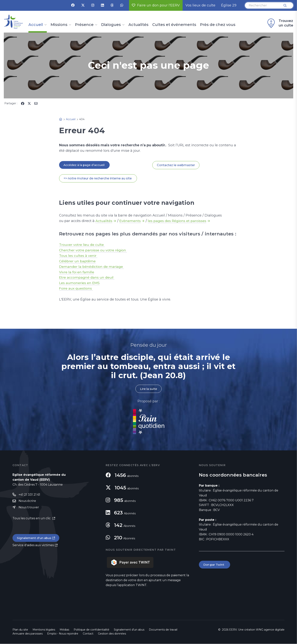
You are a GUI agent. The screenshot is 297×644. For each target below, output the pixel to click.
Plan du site (20, 630)
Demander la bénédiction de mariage (92, 267)
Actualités (138, 25)
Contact (88, 634)
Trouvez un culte (280, 23)
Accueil (36, 25)
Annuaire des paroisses (28, 634)
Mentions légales (44, 630)
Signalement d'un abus (34, 538)
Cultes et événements (174, 25)
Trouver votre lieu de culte (82, 245)
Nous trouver (29, 508)
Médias (64, 630)
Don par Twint (215, 565)
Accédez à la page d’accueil (85, 165)
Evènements (130, 221)
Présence (84, 25)
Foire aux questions (76, 289)
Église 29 (229, 5)
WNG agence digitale (270, 630)
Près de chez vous (218, 25)
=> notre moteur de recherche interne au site (98, 178)
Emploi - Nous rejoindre (63, 634)
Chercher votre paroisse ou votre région (93, 250)
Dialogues (111, 25)
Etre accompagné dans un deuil (87, 278)
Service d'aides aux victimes (33, 546)
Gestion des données (112, 634)
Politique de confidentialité (91, 630)
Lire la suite (148, 389)
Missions (59, 25)
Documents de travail (163, 630)
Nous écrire (27, 501)
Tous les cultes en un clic (32, 519)
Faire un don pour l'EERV (156, 5)
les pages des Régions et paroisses (178, 221)
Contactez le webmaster (176, 165)
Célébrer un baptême (77, 261)
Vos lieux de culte (200, 5)
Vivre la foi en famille (77, 272)
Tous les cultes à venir (78, 256)
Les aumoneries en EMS (80, 283)
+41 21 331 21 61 (29, 495)
